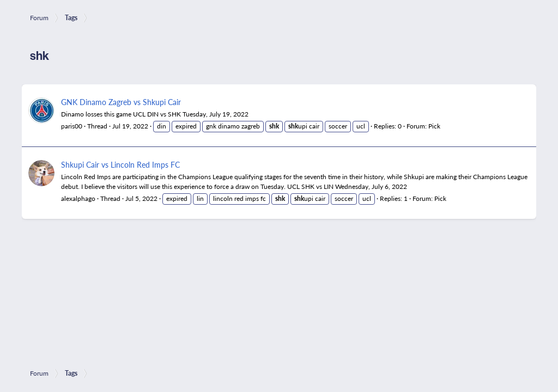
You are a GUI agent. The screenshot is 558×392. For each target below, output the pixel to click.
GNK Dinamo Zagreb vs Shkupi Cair (121, 102)
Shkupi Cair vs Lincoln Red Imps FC (120, 164)
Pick (434, 126)
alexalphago (78, 198)
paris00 (72, 126)
